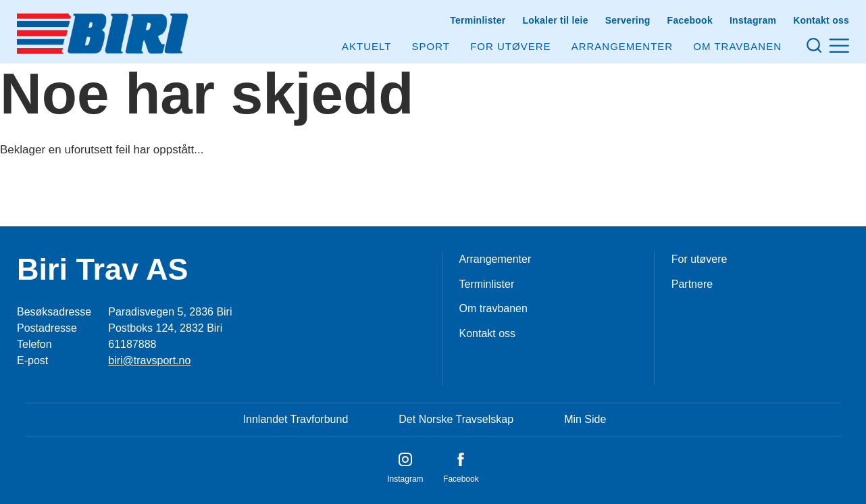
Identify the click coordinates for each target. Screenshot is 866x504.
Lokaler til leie (555, 20)
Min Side (585, 419)
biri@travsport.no (149, 360)
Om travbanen (493, 308)
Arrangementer (622, 46)
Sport (431, 46)
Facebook (690, 20)
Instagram (753, 20)
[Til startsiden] (102, 34)
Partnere (692, 284)
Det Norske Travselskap (456, 419)
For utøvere (510, 46)
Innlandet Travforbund (296, 419)
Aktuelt (366, 46)
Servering (628, 20)
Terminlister (478, 20)
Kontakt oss (821, 20)
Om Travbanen (737, 46)
